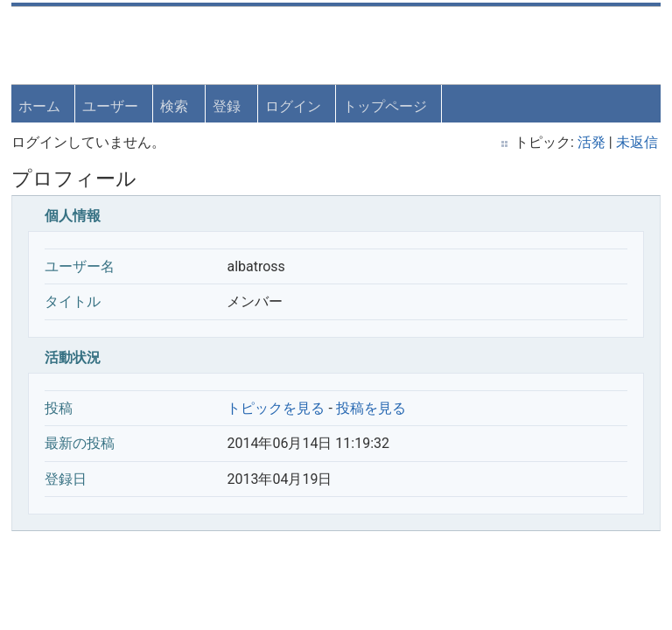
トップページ (387, 105)
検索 (176, 105)
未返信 (635, 141)
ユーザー (112, 105)
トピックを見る (277, 406)
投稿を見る (372, 406)
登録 (228, 105)
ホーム (41, 105)
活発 (590, 141)
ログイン (295, 105)
